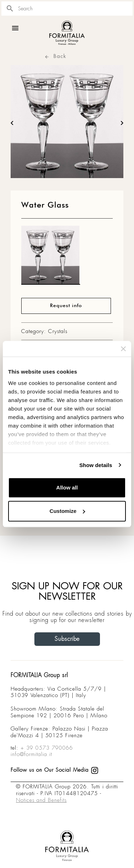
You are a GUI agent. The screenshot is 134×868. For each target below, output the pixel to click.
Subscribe (67, 639)
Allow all (67, 487)
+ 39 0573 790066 (47, 748)
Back (55, 56)
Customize (67, 511)
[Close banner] (123, 349)
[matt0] (51, 257)
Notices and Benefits (41, 800)
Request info (66, 306)
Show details (96, 465)
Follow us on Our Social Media (55, 770)
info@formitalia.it (31, 754)
